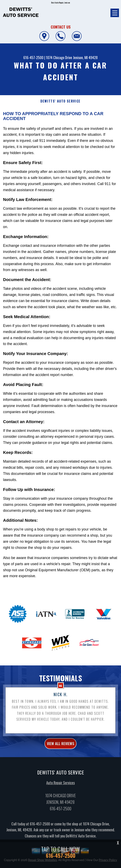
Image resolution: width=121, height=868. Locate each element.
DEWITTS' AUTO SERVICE (61, 101)
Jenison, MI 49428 (85, 57)
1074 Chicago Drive (59, 57)
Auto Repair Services (61, 785)
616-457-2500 (33, 57)
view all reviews (61, 746)
